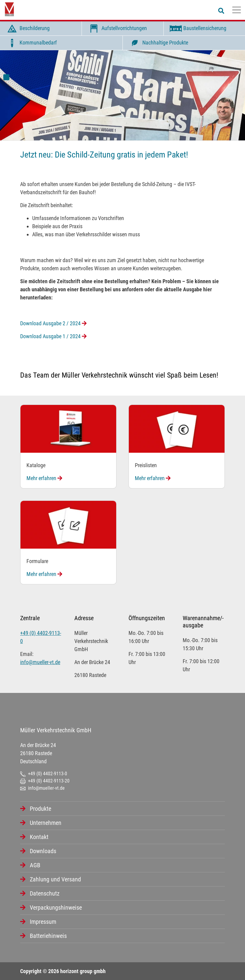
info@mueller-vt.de (40, 662)
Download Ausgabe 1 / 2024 (53, 336)
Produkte (40, 809)
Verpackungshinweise (56, 908)
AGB (35, 865)
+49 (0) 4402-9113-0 (44, 774)
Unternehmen (46, 823)
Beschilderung (27, 29)
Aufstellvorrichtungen (117, 29)
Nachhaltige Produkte (158, 43)
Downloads (43, 851)
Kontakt (39, 837)
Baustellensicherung (197, 29)
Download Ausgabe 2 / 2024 (53, 323)
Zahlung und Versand (55, 879)
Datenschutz (45, 893)
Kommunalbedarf (31, 43)
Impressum (43, 922)
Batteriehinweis (48, 936)
